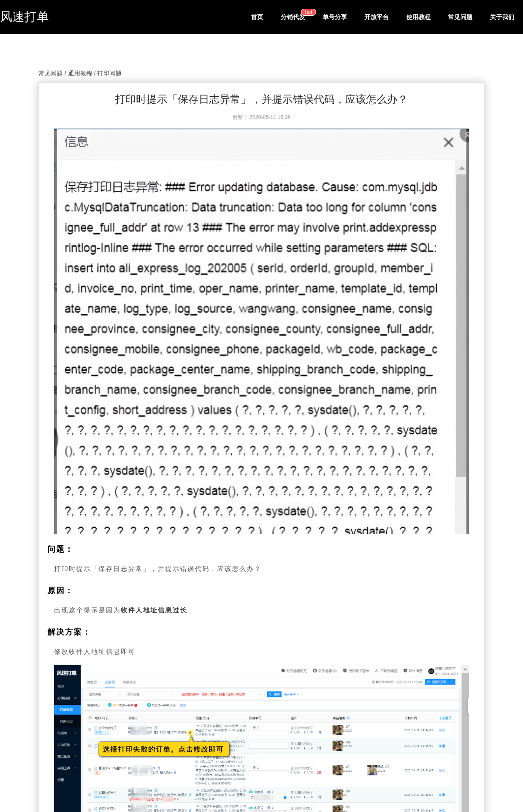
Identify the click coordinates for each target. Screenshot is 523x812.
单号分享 (335, 17)
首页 (257, 17)
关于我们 (502, 17)
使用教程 (418, 17)
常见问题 (460, 17)
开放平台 (377, 17)
